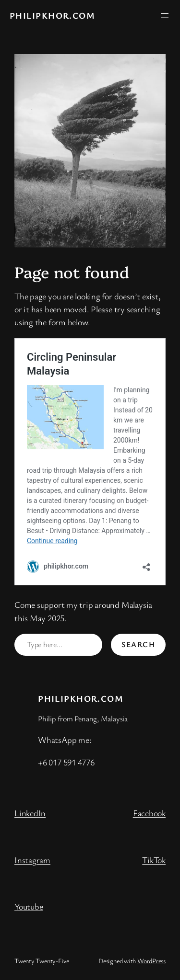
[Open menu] (165, 15)
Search (138, 644)
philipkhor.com (52, 15)
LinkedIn (30, 813)
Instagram (32, 860)
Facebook (149, 813)
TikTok (154, 860)
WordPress (151, 961)
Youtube (29, 906)
